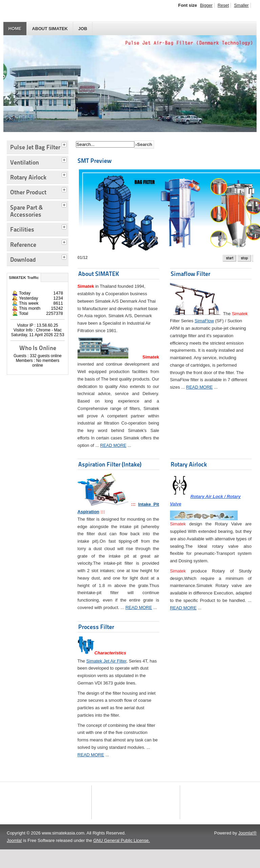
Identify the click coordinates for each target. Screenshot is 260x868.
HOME (15, 29)
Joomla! (14, 859)
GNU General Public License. (121, 859)
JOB (83, 29)
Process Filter (96, 627)
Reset (223, 5)
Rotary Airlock (189, 464)
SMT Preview (94, 161)
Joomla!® (247, 852)
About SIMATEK (50, 29)
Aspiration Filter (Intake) (110, 464)
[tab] (65, 144)
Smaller (241, 5)
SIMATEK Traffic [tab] (24, 278)
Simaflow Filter (190, 274)
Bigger (206, 5)
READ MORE (113, 445)
